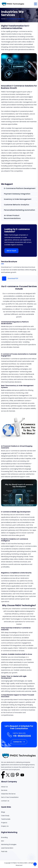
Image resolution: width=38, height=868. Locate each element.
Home (3, 19)
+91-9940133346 (22, 736)
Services (4, 790)
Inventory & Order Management (18, 199)
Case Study (5, 816)
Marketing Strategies (9, 844)
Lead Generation (7, 848)
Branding (4, 837)
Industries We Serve (8, 794)
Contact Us (19, 742)
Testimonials (6, 819)
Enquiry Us (5, 826)
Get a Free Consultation (10, 797)
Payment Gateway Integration (17, 194)
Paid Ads (4, 851)
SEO (3, 841)
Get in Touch (11, 251)
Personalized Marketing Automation (20, 210)
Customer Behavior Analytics (17, 205)
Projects (4, 823)
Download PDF (10, 279)
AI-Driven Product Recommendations (12, 217)
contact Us (5, 801)
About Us (4, 787)
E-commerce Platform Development (20, 188)
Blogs (3, 812)
